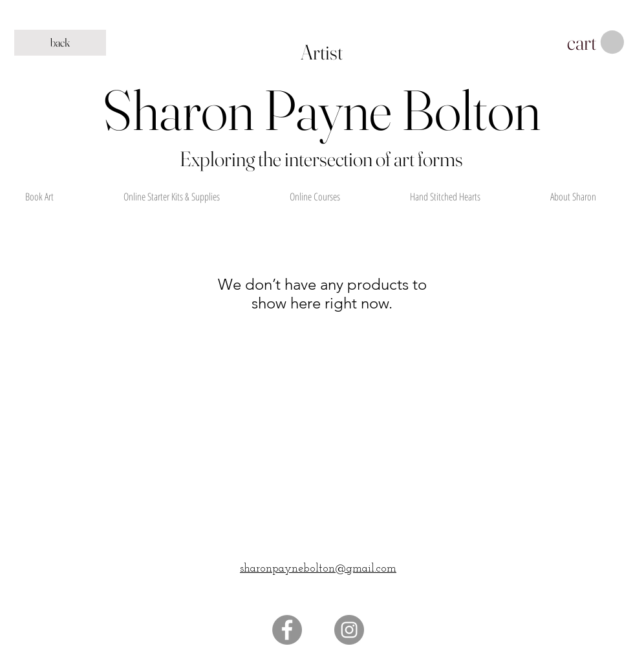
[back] (60, 43)
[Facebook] (287, 630)
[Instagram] (349, 630)
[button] (596, 43)
